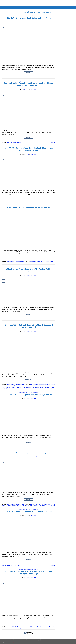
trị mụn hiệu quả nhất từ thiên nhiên (42, 387)
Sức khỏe (31, 16)
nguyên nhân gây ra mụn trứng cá (36, 506)
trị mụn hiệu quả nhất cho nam (29, 387)
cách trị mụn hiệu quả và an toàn (48, 385)
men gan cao (44, 627)
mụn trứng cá (26, 506)
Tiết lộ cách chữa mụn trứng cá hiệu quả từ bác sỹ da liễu (28, 453)
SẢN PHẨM (28, 8)
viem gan (36, 16)
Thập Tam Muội (34, 22)
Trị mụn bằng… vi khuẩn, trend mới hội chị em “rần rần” (29, 208)
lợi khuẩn (39, 262)
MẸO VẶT (57, 8)
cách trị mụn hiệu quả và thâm (38, 386)
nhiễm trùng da (7, 566)
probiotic (42, 262)
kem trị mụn (36, 564)
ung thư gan (7, 628)
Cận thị (21, 81)
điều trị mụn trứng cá (34, 504)
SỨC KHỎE (40, 8)
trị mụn (12, 566)
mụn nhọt (17, 506)
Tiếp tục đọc (28, 72)
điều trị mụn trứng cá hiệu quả (44, 504)
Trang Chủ (15, 8)
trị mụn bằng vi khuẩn (49, 262)
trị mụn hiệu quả (17, 566)
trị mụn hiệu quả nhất (18, 387)
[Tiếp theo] (32, 633)
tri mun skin (35, 206)
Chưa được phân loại (24, 16)
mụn (52, 504)
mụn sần (21, 506)
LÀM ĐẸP (34, 8)
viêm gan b (15, 628)
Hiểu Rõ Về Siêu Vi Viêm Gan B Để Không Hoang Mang (29, 18)
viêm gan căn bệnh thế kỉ (27, 628)
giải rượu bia (39, 627)
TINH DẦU (21, 8)
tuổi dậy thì (45, 506)
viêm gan (11, 628)
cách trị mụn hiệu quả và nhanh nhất (25, 386)
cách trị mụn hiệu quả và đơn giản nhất (10, 386)
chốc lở (32, 564)
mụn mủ (13, 506)
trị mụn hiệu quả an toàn (9, 387)
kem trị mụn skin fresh (43, 564)
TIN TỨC (62, 8)
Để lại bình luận (52, 77)
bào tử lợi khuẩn (33, 262)
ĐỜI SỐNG (46, 8)
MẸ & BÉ (52, 8)
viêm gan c (20, 628)
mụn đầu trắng (9, 506)
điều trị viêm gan (33, 627)
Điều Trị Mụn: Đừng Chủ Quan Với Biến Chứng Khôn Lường (28, 512)
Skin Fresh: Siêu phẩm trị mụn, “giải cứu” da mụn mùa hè (29, 395)
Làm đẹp (30, 206)
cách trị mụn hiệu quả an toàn (36, 385)
